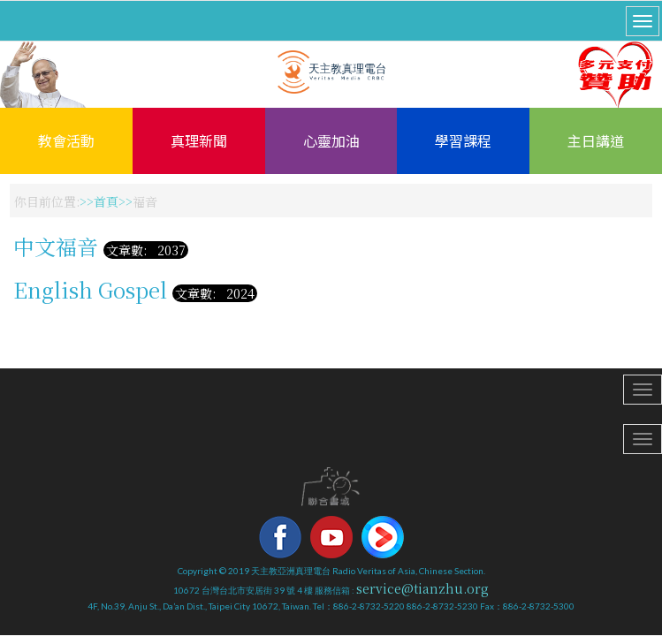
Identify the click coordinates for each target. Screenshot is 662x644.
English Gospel (90, 289)
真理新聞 (199, 140)
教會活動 (66, 140)
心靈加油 (331, 140)
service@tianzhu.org (422, 588)
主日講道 (596, 140)
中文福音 (56, 246)
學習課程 (463, 140)
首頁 (106, 201)
